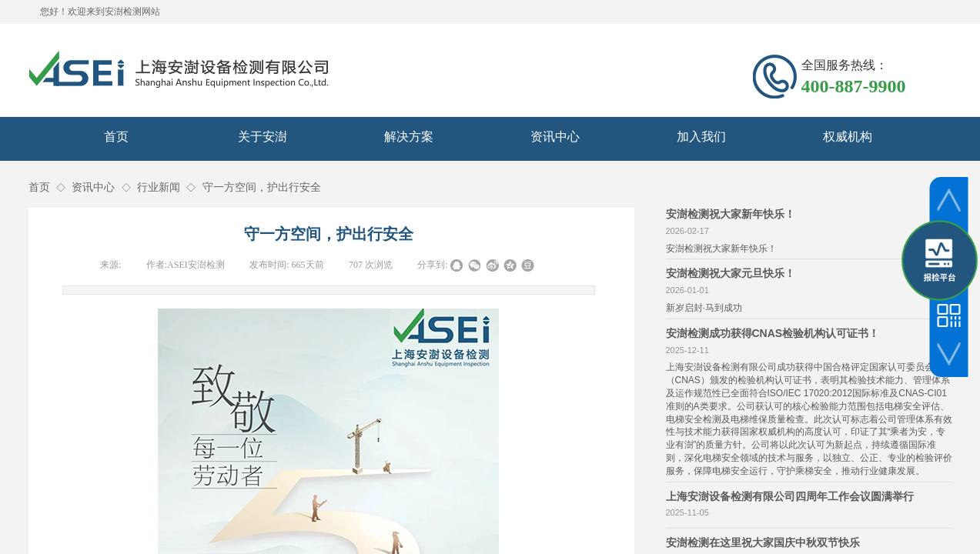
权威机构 (848, 137)
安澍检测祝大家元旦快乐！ (731, 273)
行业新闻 (159, 187)
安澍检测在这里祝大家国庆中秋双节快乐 (763, 542)
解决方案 (409, 137)
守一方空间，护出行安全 (262, 187)
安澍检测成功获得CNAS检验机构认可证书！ (773, 333)
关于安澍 (263, 137)
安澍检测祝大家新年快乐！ (731, 214)
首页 (116, 137)
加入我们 (701, 137)
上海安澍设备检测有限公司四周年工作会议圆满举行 (790, 496)
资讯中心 (555, 137)
